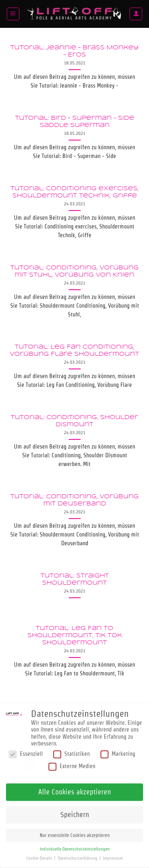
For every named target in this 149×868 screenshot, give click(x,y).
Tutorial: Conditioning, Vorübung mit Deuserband (74, 500)
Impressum (113, 853)
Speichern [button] (75, 809)
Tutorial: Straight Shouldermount (75, 580)
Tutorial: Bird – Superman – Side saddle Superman (75, 122)
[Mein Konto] (136, 14)
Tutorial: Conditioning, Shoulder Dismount (74, 421)
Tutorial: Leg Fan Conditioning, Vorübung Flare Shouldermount (74, 351)
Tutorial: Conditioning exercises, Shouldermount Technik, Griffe (74, 192)
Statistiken (72, 749)
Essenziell (26, 749)
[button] (13, 14)
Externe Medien (72, 761)
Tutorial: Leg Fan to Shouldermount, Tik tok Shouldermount (75, 636)
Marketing (118, 749)
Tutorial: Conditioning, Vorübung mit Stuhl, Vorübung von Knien (74, 272)
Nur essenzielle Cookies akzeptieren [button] (75, 830)
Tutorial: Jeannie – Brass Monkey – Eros (74, 52)
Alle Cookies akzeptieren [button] (74, 787)
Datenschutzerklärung (78, 853)
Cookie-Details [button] (40, 853)
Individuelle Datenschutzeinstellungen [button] (75, 844)
